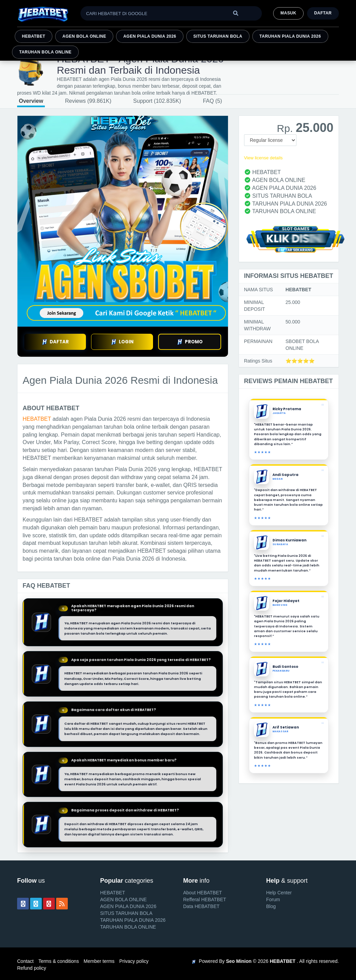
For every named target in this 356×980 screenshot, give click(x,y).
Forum (273, 899)
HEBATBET (34, 36)
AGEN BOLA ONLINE (84, 36)
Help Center (279, 893)
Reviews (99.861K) (88, 101)
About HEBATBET (202, 893)
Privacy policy (134, 961)
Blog (271, 906)
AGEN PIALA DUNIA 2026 (150, 36)
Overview (31, 101)
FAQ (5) (213, 101)
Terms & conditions (59, 961)
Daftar (323, 13)
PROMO (190, 342)
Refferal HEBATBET (205, 899)
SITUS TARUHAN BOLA (218, 36)
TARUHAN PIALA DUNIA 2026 (290, 36)
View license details (263, 158)
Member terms (99, 961)
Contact (25, 961)
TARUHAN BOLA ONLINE (45, 52)
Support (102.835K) (157, 101)
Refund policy (32, 968)
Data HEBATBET (201, 906)
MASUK (288, 13)
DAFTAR (55, 342)
